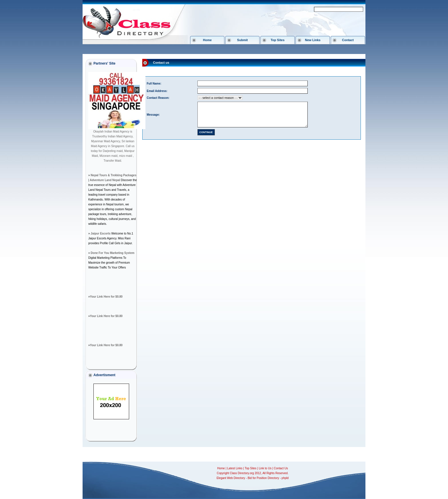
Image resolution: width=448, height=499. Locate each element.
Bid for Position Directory (263, 478)
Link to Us (265, 468)
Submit (242, 40)
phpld (285, 478)
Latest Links (235, 468)
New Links (313, 40)
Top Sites (278, 40)
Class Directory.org (242, 473)
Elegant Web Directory (231, 478)
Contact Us (281, 468)
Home (207, 40)
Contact (348, 40)
